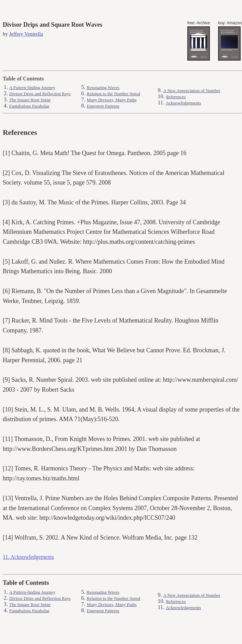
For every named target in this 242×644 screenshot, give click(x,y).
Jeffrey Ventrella (26, 34)
